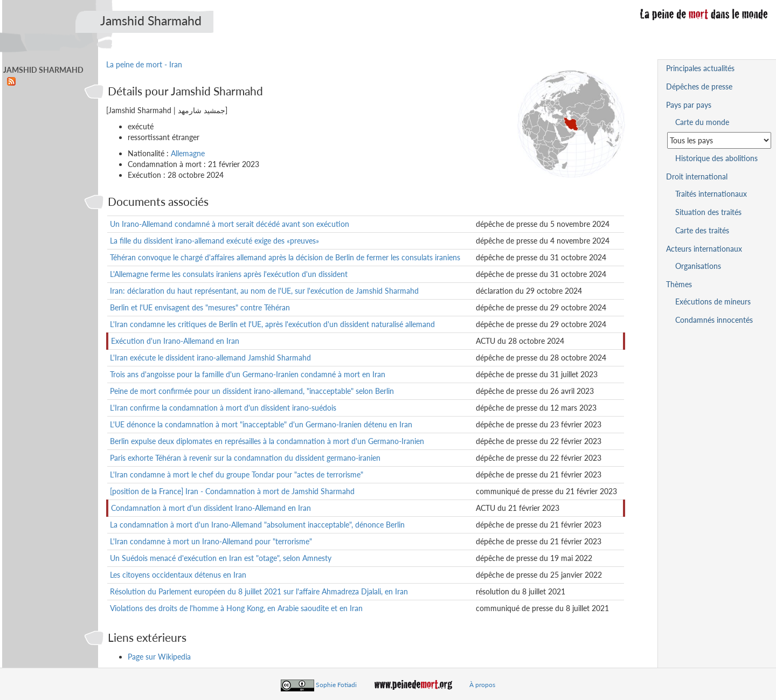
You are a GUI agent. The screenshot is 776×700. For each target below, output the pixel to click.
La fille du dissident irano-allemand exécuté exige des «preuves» (214, 241)
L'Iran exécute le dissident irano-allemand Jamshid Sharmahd (210, 358)
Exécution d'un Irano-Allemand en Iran (175, 341)
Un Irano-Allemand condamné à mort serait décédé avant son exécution (230, 224)
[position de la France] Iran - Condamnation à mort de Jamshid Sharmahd (232, 491)
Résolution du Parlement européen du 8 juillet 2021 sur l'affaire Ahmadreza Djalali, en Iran (259, 591)
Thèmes (679, 284)
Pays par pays (689, 105)
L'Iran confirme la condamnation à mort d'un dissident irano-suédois (223, 408)
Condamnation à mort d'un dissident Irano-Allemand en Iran (211, 508)
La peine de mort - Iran (144, 64)
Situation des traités (708, 212)
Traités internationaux (711, 194)
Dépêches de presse (699, 86)
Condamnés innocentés (714, 320)
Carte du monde (702, 122)
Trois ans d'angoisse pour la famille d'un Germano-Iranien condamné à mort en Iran (248, 374)
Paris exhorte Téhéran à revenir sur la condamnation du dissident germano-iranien (245, 458)
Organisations (698, 266)
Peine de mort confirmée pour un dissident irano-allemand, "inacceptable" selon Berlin (252, 391)
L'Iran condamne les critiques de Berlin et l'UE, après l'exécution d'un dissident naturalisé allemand (272, 324)
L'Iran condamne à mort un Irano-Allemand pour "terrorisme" (211, 541)
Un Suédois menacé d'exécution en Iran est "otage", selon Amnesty (221, 558)
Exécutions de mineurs (713, 302)
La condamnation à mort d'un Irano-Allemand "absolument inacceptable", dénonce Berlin (257, 525)
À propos (482, 685)
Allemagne (188, 153)
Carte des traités (702, 230)
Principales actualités (700, 68)
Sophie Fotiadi (336, 685)
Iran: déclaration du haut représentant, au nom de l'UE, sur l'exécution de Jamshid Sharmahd (264, 291)
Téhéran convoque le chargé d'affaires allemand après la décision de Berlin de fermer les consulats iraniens (285, 257)
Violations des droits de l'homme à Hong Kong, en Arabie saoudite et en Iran (236, 608)
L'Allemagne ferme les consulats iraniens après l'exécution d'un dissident (229, 274)
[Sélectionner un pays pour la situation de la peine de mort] (719, 140)
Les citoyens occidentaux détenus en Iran (178, 575)
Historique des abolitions (716, 158)
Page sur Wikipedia (159, 657)
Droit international (697, 176)
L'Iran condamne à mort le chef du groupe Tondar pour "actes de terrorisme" (237, 474)
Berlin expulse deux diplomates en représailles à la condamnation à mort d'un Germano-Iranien (267, 441)
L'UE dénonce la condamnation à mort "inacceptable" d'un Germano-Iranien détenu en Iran (261, 424)
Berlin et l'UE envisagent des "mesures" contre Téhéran (200, 307)
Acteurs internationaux (704, 249)
